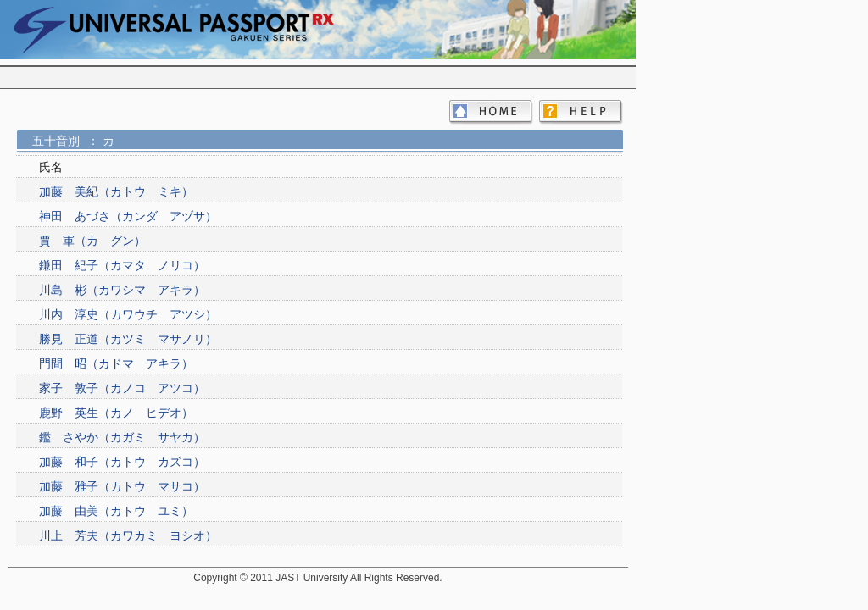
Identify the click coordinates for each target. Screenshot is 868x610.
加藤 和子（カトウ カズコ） (122, 462)
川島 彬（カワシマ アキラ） (122, 290)
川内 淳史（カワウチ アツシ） (128, 314)
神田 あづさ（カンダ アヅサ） (128, 216)
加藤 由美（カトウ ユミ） (116, 511)
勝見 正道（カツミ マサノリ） (128, 339)
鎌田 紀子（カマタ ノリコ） (122, 265)
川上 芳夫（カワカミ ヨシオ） (128, 535)
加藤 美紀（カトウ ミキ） (116, 191)
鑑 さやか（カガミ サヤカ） (122, 437)
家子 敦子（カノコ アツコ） (122, 388)
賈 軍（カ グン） (92, 241)
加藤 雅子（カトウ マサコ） (122, 486)
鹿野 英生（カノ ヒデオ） (116, 413)
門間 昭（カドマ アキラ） (116, 363)
